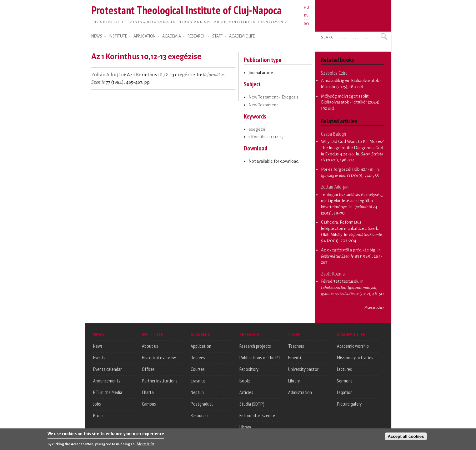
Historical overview (159, 357)
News (98, 346)
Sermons (345, 381)
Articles (246, 392)
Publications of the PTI (261, 357)
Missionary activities (355, 357)
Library (245, 427)
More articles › (374, 307)
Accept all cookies (406, 438)
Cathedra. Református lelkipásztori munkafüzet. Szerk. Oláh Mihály (350, 228)
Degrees (198, 357)
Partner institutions (160, 381)
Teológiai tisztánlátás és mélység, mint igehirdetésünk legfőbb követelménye (352, 201)
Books (245, 381)
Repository (249, 369)
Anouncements (107, 381)
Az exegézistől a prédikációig (348, 250)
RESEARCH (197, 36)
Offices (148, 369)
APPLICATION (145, 36)
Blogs (98, 415)
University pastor (303, 369)
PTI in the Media (108, 392)
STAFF (217, 36)
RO (306, 24)
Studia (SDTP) (252, 404)
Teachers (296, 346)
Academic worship (353, 346)
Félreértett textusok (340, 281)
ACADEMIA (172, 36)
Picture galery (349, 404)
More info (145, 446)
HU (306, 8)
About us (150, 346)
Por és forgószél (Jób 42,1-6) (347, 169)
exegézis (257, 129)
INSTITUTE (118, 36)
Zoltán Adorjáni (108, 75)
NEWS (97, 36)
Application (201, 346)
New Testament (263, 105)
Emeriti (295, 357)
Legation (345, 392)
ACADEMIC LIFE (242, 36)
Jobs (97, 404)
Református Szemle (257, 415)
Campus (149, 404)
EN (306, 16)
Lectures (344, 369)
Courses (198, 369)
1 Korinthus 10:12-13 (266, 137)
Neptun (197, 392)
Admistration (300, 392)
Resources (200, 415)
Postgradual (202, 404)
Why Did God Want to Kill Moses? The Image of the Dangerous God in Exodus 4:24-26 (352, 148)
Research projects (255, 346)
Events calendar (107, 369)
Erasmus (198, 381)
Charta (148, 392)
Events (99, 357)
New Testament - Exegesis (273, 97)
